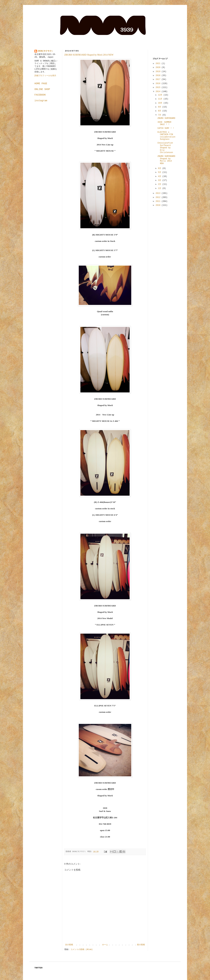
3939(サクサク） (46, 51)
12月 (161, 95)
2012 (159, 197)
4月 (160, 176)
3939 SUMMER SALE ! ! (164, 123)
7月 (160, 115)
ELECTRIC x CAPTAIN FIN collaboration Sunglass (166, 136)
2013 (159, 193)
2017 (159, 79)
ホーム (105, 945)
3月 (160, 180)
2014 (159, 92)
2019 (159, 72)
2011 (159, 201)
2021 (159, 64)
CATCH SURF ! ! (166, 128)
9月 (160, 107)
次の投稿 (69, 945)
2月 (160, 184)
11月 (161, 99)
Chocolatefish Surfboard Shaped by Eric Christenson (165, 148)
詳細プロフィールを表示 (45, 76)
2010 (159, 205)
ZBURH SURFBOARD (166, 118)
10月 (161, 103)
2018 (159, 76)
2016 (159, 84)
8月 (160, 111)
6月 (160, 168)
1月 (160, 188)
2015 (159, 87)
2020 (159, 68)
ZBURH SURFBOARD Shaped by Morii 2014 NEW (89, 55)
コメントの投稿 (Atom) (82, 950)
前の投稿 (141, 945)
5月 (160, 172)
